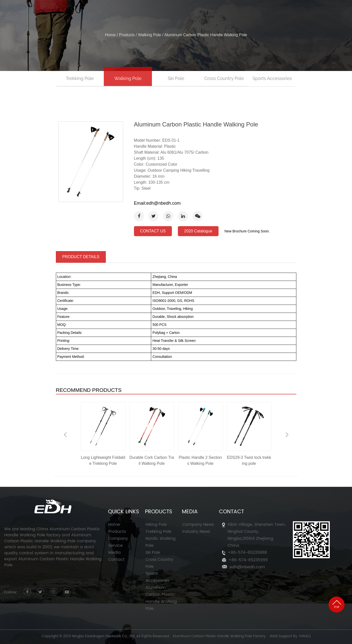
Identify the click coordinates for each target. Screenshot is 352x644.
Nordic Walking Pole (161, 542)
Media (115, 553)
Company (146, 12)
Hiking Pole (156, 525)
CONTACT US (153, 231)
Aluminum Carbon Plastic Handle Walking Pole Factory (219, 636)
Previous (65, 434)
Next (287, 434)
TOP (337, 604)
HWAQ (305, 636)
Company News (198, 525)
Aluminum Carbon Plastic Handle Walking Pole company (50, 538)
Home (115, 12)
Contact (116, 560)
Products (181, 12)
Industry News (196, 532)
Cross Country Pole (224, 78)
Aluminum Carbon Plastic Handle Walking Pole (161, 598)
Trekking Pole (80, 78)
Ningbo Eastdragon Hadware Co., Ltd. (104, 636)
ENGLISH (316, 12)
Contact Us (277, 12)
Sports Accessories (272, 78)
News (243, 12)
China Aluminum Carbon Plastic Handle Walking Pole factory (52, 532)
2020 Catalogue (198, 231)
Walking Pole (150, 35)
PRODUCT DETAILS (81, 257)
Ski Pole (176, 78)
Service (215, 12)
